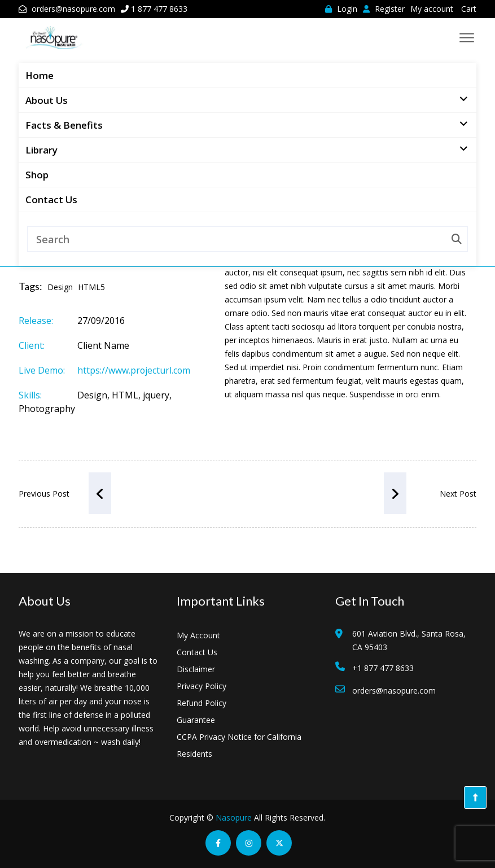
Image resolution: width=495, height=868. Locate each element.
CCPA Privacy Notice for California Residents (239, 745)
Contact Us (51, 200)
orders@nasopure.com (73, 9)
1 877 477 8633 (159, 9)
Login (341, 9)
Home (40, 75)
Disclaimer (196, 669)
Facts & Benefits (67, 124)
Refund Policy (201, 703)
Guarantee (196, 720)
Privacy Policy (201, 686)
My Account (198, 635)
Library (44, 149)
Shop (37, 175)
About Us (49, 99)
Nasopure (234, 817)
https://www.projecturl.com (134, 370)
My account (432, 9)
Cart (469, 9)
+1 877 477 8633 (383, 668)
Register (384, 9)
